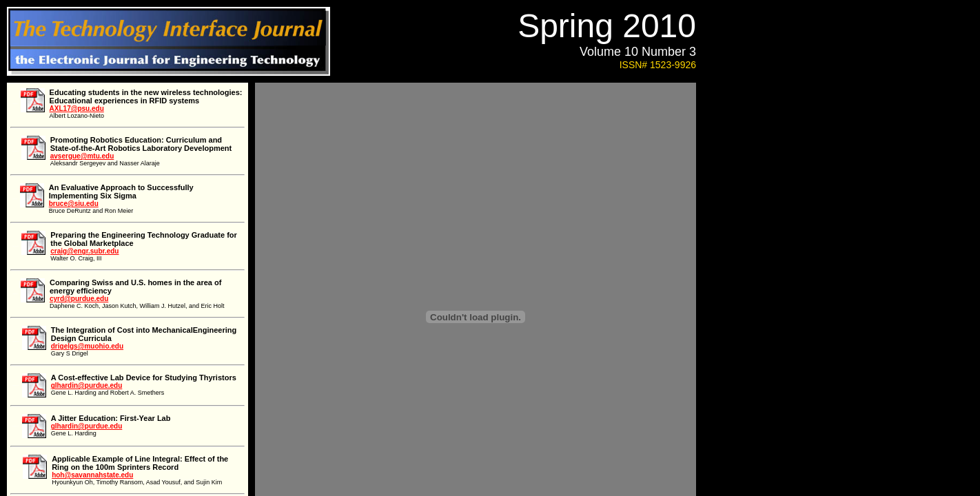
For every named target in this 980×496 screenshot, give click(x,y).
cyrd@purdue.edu (79, 299)
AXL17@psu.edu (77, 108)
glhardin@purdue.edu (87, 385)
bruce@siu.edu (74, 204)
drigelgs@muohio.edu (87, 346)
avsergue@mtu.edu (82, 156)
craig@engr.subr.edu (84, 251)
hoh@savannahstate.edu (92, 475)
